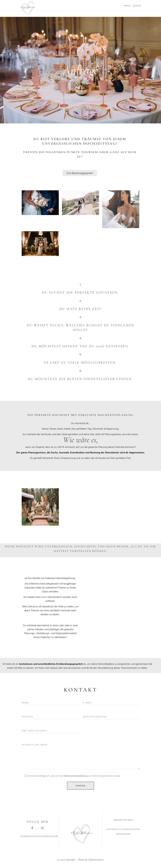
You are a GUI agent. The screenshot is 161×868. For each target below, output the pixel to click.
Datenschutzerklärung (76, 776)
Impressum (123, 834)
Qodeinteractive (96, 859)
